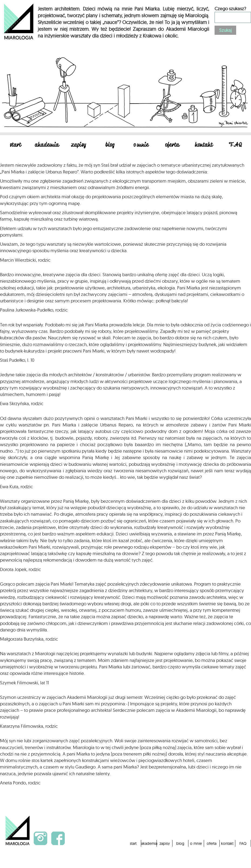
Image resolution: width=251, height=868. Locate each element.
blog (110, 145)
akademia (47, 145)
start (16, 145)
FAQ (235, 145)
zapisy (78, 145)
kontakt (204, 145)
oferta (172, 145)
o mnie (141, 145)
